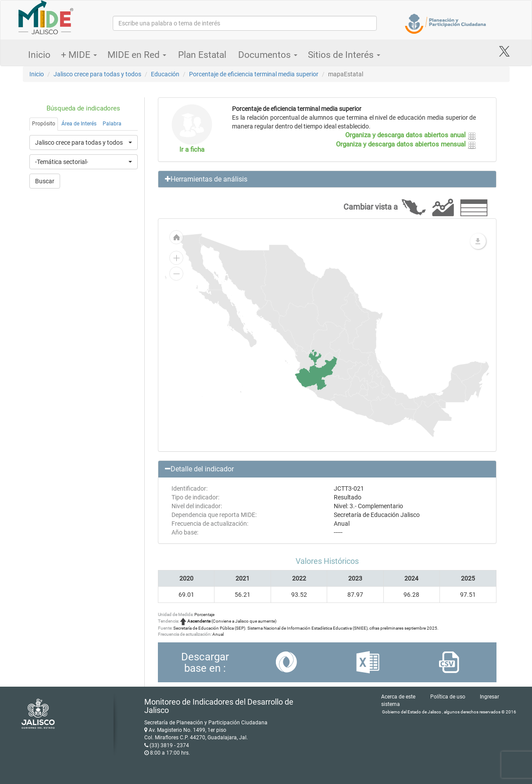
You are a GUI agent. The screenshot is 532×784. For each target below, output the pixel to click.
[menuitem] (316, 370)
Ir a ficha (192, 150)
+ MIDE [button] (79, 55)
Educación (165, 74)
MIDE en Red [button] (137, 55)
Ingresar (489, 697)
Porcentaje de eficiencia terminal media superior (254, 74)
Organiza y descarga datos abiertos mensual (406, 144)
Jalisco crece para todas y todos (97, 74)
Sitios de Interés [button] (344, 55)
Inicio (39, 55)
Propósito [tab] (44, 124)
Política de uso (448, 697)
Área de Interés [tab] (79, 124)
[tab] (327, 179)
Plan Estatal (202, 55)
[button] (327, 179)
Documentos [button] (268, 55)
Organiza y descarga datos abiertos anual (411, 135)
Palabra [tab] (112, 124)
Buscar (45, 181)
